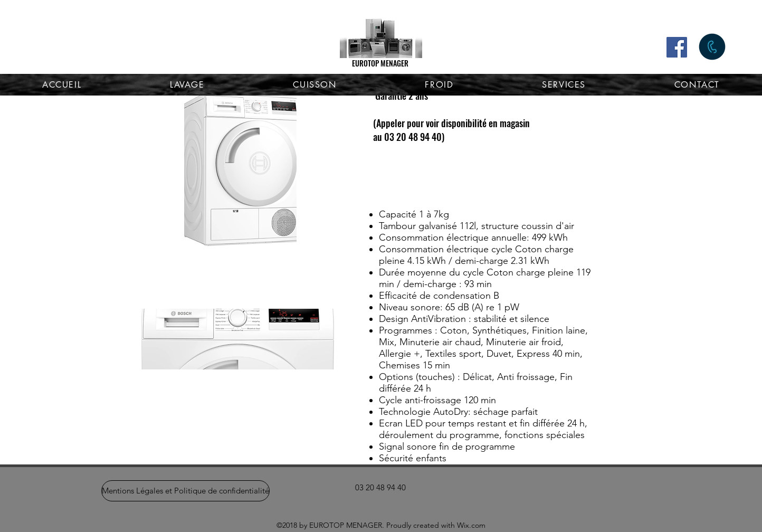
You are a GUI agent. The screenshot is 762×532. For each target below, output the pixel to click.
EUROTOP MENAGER (380, 63)
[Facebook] (677, 47)
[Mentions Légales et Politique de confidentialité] (185, 491)
